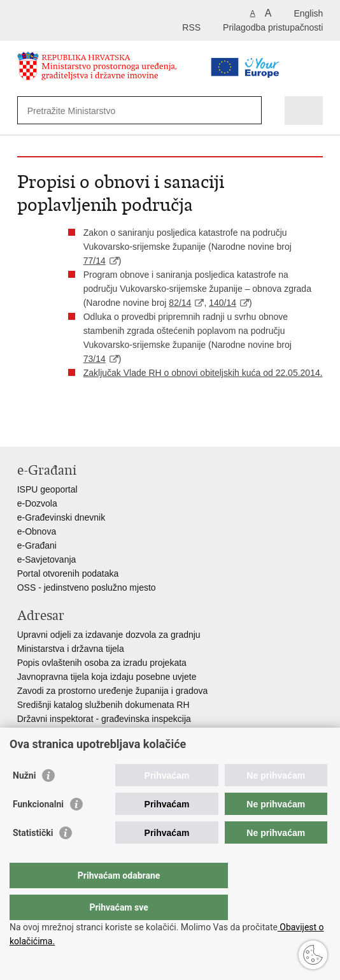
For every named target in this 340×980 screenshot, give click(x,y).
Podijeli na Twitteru (79, 427)
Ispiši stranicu (24, 427)
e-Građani (37, 545)
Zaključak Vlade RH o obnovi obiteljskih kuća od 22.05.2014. (203, 373)
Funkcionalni (38, 830)
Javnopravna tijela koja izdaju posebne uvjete (107, 677)
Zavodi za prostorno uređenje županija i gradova (113, 691)
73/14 (95, 359)
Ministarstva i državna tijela (71, 649)
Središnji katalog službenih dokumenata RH (103, 705)
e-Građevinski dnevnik (61, 517)
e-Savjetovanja (47, 559)
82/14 (180, 303)
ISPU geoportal (47, 489)
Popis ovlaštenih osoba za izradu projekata (102, 663)
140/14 (223, 303)
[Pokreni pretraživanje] (249, 111)
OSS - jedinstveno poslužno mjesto (87, 587)
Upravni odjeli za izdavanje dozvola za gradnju (109, 635)
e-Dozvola (37, 503)
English (308, 13)
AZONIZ (33, 733)
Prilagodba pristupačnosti (273, 27)
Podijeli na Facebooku (51, 427)
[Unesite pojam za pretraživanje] (121, 111)
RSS (191, 27)
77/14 (95, 261)
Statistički (33, 858)
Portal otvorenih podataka (68, 573)
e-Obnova (37, 531)
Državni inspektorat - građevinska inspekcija (104, 719)
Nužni (24, 801)
